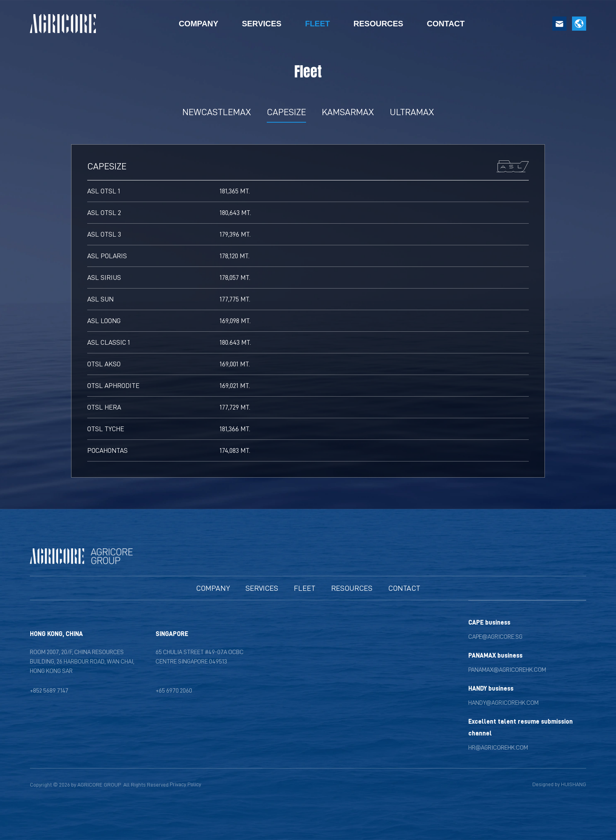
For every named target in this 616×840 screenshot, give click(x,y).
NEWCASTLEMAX (217, 112)
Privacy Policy (185, 784)
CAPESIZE (286, 112)
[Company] (213, 588)
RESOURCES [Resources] (379, 24)
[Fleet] (305, 588)
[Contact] (404, 588)
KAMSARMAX (348, 112)
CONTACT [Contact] (445, 24)
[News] (352, 588)
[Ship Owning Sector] (262, 588)
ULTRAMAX (412, 112)
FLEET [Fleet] (317, 24)
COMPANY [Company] (199, 24)
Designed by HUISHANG (559, 784)
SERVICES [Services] (262, 24)
